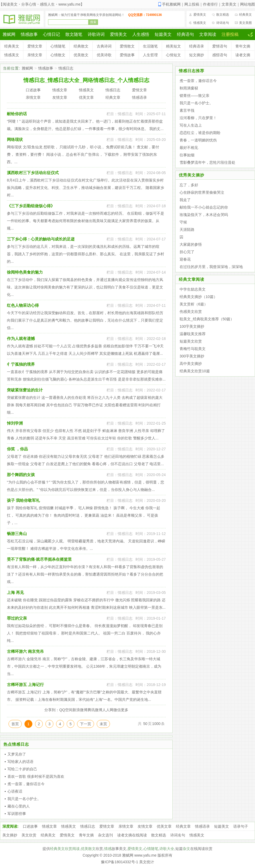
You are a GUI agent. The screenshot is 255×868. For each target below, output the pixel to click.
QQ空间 (66, 710)
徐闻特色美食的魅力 (25, 272)
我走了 (185, 200)
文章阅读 (208, 34)
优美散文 (81, 55)
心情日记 (52, 34)
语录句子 (241, 826)
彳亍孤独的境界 (21, 364)
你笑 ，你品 (17, 449)
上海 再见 (15, 592)
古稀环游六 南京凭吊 (25, 651)
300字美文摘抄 (192, 356)
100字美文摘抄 (192, 326)
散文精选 (223, 15)
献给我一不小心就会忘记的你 (204, 207)
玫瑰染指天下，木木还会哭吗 (204, 215)
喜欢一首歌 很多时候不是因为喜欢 (36, 776)
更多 (125, 710)
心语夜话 (15, 791)
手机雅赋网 (171, 4)
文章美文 (229, 4)
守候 (183, 222)
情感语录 (202, 826)
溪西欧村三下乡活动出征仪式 (33, 173)
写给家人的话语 (20, 762)
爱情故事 (127, 55)
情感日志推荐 (192, 71)
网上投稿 (192, 4)
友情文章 (145, 826)
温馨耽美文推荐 (193, 334)
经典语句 (185, 34)
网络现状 (15, 139)
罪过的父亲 (17, 618)
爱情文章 (35, 46)
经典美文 (245, 15)
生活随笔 (150, 46)
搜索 (93, 22)
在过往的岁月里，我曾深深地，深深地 (211, 267)
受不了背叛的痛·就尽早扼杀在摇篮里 (39, 559)
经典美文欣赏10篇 (195, 371)
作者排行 (210, 4)
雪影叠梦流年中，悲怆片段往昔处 (207, 162)
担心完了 (187, 252)
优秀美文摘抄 (192, 175)
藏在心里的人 (19, 806)
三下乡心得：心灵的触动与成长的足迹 (41, 239)
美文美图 (245, 23)
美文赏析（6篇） (194, 304)
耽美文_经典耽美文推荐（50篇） (207, 319)
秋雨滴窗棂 (189, 88)
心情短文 (173, 55)
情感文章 (49, 826)
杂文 (186, 849)
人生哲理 (150, 55)
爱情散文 (127, 46)
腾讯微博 (95, 710)
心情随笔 (58, 46)
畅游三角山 (17, 534)
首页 (15, 724)
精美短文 (173, 46)
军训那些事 (17, 814)
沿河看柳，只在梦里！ (198, 118)
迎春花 (185, 259)
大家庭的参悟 (191, 244)
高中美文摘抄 (191, 364)
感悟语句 (220, 55)
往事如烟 (187, 155)
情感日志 (66, 68)
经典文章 (183, 826)
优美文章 (164, 826)
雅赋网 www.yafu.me (139, 855)
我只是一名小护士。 (24, 799)
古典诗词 (104, 46)
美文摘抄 (10, 835)
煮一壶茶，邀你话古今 (26, 784)
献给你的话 (17, 114)
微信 (117, 710)
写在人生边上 (191, 125)
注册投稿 (230, 34)
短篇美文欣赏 (191, 341)
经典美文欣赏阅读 (65, 849)
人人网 (108, 710)
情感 (108, 849)
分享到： (52, 710)
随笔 (155, 849)
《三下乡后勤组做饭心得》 (31, 206)
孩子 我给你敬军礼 (23, 500)
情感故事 (29, 34)
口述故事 (30, 826)
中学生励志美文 (193, 289)
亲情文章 (35, 55)
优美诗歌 (104, 55)
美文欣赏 (29, 835)
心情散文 (58, 55)
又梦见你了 (17, 754)
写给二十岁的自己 (22, 769)
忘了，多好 (189, 185)
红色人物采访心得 (23, 305)
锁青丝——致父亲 (194, 96)
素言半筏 (187, 110)
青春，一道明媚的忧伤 (198, 140)
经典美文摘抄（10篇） (198, 297)
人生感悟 (141, 34)
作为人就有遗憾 (21, 338)
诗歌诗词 (96, 34)
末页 (103, 724)
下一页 (86, 724)
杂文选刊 (105, 835)
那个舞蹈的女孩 (21, 475)
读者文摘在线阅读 (132, 835)
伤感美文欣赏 (191, 312)
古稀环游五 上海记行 (25, 685)
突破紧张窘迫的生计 (25, 390)
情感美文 (200, 23)
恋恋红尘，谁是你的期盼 (200, 133)
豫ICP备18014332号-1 (120, 862)
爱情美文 (200, 15)
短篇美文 (163, 34)
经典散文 (81, 46)
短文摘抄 (197, 55)
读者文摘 (243, 55)
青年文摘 (243, 46)
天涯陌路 (187, 230)
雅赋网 (9, 34)
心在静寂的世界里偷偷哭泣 (202, 192)
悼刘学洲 (15, 423)
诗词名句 (223, 23)
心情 (147, 849)
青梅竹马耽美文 (193, 349)
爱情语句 (220, 46)
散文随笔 (74, 34)
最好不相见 (189, 148)
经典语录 (197, 46)
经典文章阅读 (192, 279)
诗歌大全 (167, 849)
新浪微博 (80, 710)
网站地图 (248, 4)
